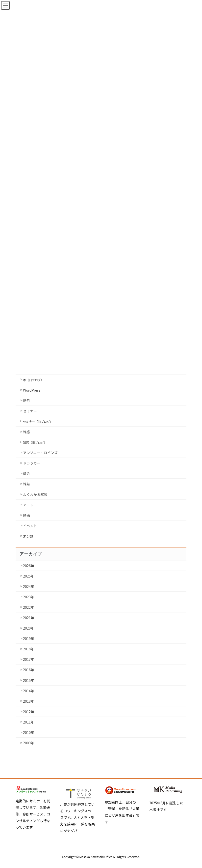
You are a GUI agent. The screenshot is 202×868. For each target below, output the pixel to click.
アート (28, 505)
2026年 (29, 566)
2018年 (29, 649)
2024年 (29, 586)
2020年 (29, 628)
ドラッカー (32, 463)
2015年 (29, 680)
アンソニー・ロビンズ (40, 453)
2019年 (29, 638)
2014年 (29, 691)
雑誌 (26, 484)
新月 (26, 401)
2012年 (29, 712)
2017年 (29, 659)
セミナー (30, 411)
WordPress (32, 390)
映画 (26, 515)
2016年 (29, 670)
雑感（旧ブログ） (35, 442)
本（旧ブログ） (33, 380)
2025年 (29, 576)
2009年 (29, 743)
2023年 (29, 597)
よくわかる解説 (35, 494)
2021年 (29, 618)
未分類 (28, 536)
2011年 (29, 722)
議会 (26, 473)
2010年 (29, 732)
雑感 (26, 432)
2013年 (29, 701)
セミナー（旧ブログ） (38, 421)
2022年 (29, 607)
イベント (30, 526)
